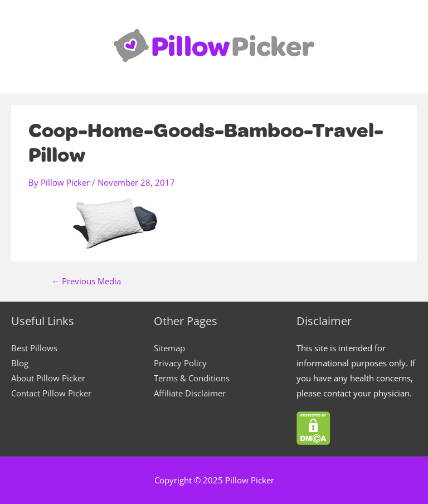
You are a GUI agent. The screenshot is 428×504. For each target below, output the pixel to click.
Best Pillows (34, 348)
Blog (20, 363)
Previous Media (87, 281)
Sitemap (169, 348)
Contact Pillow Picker (51, 393)
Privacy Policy (180, 363)
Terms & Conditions (192, 378)
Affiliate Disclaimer (190, 393)
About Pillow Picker (48, 378)
